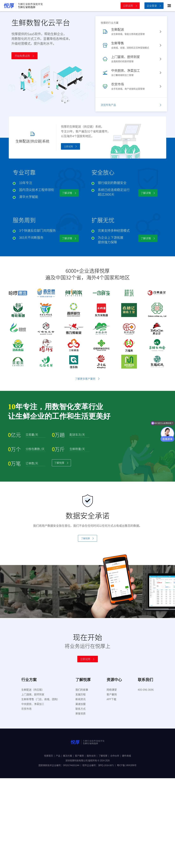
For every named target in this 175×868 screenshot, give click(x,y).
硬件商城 (126, 756)
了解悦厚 (104, 756)
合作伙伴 (116, 756)
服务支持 (93, 756)
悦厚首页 (50, 756)
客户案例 (81, 756)
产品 (59, 756)
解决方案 (69, 756)
